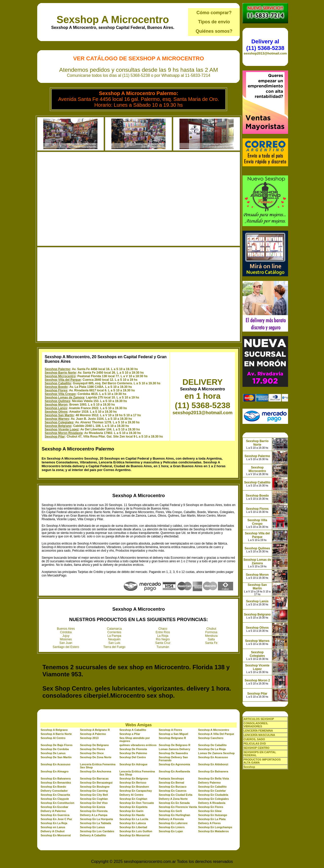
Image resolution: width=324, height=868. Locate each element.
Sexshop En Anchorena (96, 771)
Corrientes (114, 632)
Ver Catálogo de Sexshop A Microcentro (139, 58)
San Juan (66, 643)
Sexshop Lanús (56, 408)
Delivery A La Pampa (94, 815)
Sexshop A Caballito (133, 730)
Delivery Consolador (54, 791)
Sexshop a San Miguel (173, 734)
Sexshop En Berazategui (96, 783)
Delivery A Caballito (93, 835)
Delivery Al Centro (131, 795)
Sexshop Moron (56, 405)
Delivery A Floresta (171, 819)
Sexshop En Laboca (133, 823)
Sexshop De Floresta (133, 749)
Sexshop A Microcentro (113, 20)
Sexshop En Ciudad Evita (176, 795)
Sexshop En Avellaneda (174, 771)
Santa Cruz (163, 643)
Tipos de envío (214, 22)
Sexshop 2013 (89, 738)
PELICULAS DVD (255, 744)
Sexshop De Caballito (212, 745)
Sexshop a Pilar (130, 734)
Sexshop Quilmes (57, 401)
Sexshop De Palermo (133, 753)
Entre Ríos (163, 632)
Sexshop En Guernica (55, 815)
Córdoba (66, 632)
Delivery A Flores (209, 823)
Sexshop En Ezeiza (93, 807)
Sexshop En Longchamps (215, 827)
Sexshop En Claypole (55, 799)
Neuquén (114, 639)
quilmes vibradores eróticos (138, 745)
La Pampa (114, 636)
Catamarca (114, 629)
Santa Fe (211, 643)
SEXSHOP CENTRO (257, 748)
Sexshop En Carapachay (136, 791)
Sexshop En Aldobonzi (213, 764)
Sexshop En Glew (210, 811)
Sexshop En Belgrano (134, 779)
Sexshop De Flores (93, 749)
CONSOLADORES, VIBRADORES (256, 725)
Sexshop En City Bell (94, 795)
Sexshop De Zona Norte (96, 757)
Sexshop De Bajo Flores (56, 745)
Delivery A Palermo (53, 811)
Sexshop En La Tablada (96, 823)
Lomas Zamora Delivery (174, 749)
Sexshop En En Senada (174, 803)
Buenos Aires (66, 629)
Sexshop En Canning (94, 791)
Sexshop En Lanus (92, 827)
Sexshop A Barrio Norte (56, 734)
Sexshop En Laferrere (173, 823)
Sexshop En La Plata (212, 819)
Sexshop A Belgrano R (95, 730)
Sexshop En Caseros (173, 791)
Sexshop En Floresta (94, 811)
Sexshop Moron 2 (257, 680)
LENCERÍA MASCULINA (259, 735)
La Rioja (163, 636)
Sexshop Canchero (211, 738)
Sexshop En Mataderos (214, 831)
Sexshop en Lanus (53, 827)
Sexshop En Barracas (94, 779)
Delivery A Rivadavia (212, 803)
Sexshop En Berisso (133, 783)
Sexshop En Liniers (172, 827)
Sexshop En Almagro (54, 771)
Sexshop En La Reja (54, 823)
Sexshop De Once (92, 753)
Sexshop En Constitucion (57, 803)
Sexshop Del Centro (133, 757)
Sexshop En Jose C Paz (56, 819)
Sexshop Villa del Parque (63, 380)
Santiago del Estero (66, 647)
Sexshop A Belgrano (54, 730)
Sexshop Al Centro (53, 738)
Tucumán (163, 647)
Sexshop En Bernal (171, 783)
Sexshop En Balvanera (213, 771)
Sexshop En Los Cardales (97, 831)
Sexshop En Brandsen (134, 787)
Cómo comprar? (214, 13)
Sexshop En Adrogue (134, 764)
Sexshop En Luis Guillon (136, 831)
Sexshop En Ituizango (213, 815)
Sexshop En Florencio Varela (178, 807)
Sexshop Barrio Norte (60, 373)
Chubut (211, 629)
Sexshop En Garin (131, 811)
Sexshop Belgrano (58, 426)
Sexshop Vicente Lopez (62, 429)
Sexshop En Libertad (133, 827)
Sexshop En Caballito (212, 787)
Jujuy (66, 636)
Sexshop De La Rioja (212, 749)
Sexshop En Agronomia (174, 764)
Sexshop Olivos (56, 412)
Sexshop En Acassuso (213, 757)
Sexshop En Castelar (212, 791)
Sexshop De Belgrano (94, 745)
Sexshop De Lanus (53, 753)
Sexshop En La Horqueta (96, 819)
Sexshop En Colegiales (214, 799)
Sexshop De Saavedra (173, 753)
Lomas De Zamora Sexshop (216, 753)
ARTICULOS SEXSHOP (259, 719)
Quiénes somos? (214, 31)
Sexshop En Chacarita (55, 795)
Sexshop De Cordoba (55, 749)
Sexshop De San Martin (56, 757)
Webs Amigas (138, 725)
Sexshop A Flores (170, 730)
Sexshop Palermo (57, 369)
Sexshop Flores (56, 390)
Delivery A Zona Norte (173, 799)
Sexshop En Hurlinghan (174, 815)
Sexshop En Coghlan (94, 799)
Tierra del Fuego (114, 647)
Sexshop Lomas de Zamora (64, 397)
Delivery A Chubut (53, 831)
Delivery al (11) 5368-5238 (265, 45)
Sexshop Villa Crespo (60, 394)
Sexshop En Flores (211, 807)
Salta (211, 639)
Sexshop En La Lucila (134, 819)
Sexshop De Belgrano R (175, 745)
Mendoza (211, 636)
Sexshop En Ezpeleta (134, 807)
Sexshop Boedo (56, 387)
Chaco (163, 629)
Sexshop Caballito (58, 383)
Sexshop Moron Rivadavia (63, 433)
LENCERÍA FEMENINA (258, 731)
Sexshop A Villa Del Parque (216, 734)
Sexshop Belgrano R (172, 738)
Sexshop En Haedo (132, 815)
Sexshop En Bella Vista (214, 779)
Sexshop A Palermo (93, 734)
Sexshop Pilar (55, 437)
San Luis (114, 643)
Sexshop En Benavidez (56, 783)
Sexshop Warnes (57, 419)
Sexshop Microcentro (60, 376)
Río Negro (163, 639)
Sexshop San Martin (59, 415)
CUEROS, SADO (254, 739)
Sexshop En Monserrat (56, 835)
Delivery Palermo (209, 783)
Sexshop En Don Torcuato (137, 803)
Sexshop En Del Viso (94, 803)
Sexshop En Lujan (171, 831)
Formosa (211, 632)
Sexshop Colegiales (59, 422)
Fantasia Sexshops (171, 779)
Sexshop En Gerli (170, 811)
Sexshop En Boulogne (95, 787)
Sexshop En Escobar (54, 807)
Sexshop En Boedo (53, 787)
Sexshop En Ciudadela (213, 795)
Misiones (66, 639)
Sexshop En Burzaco (173, 787)
